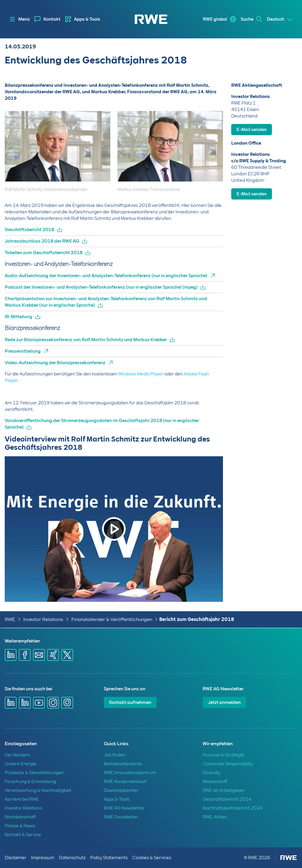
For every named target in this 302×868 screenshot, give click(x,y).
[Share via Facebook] (25, 655)
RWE (10, 619)
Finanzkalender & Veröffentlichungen (112, 619)
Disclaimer (15, 858)
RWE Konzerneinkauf (125, 782)
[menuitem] (47, 19)
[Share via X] (67, 655)
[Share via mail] (39, 655)
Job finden (115, 755)
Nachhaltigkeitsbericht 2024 (233, 808)
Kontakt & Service (23, 835)
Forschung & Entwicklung (30, 782)
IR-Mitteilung (19, 317)
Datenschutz (72, 858)
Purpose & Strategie (223, 755)
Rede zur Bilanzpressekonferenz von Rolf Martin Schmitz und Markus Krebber (86, 340)
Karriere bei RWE (22, 799)
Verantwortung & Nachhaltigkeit (38, 790)
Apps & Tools (87, 19)
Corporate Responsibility (228, 764)
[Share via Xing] (53, 655)
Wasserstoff (215, 782)
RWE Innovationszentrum (130, 773)
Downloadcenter (121, 790)
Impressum (43, 858)
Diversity (211, 773)
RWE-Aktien (215, 817)
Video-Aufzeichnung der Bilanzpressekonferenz (55, 363)
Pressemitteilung (23, 351)
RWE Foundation (121, 817)
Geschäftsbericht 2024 (227, 799)
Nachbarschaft (20, 817)
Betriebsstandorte (123, 764)
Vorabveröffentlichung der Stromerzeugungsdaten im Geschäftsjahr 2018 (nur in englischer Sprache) (102, 424)
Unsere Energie (21, 764)
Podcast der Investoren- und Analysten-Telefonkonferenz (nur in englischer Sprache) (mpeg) (101, 287)
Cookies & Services (152, 858)
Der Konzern (17, 755)
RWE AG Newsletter (124, 808)
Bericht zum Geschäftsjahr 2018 (197, 619)
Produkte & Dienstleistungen (34, 773)
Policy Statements (109, 858)
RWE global (215, 19)
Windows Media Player (141, 374)
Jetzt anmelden (224, 702)
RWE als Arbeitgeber (224, 790)
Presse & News (20, 826)
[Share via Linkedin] (11, 655)
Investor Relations (43, 619)
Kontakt (52, 19)
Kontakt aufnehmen (130, 702)
